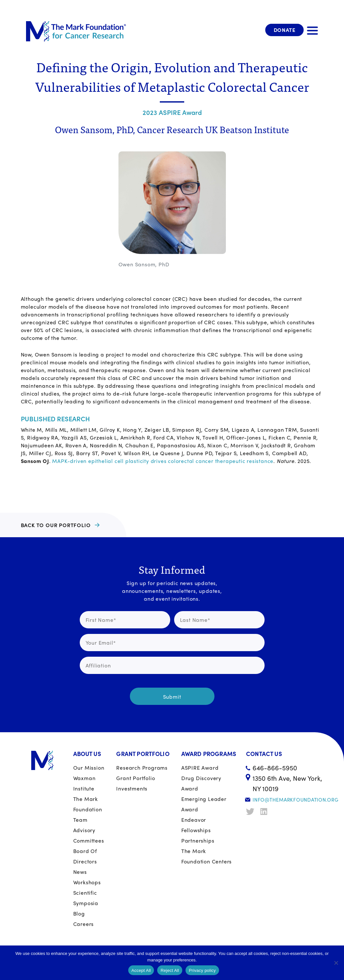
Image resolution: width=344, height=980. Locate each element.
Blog (79, 913)
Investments (132, 788)
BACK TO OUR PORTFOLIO (56, 525)
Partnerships (198, 840)
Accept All (141, 970)
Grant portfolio (136, 778)
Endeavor (194, 820)
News (80, 872)
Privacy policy (202, 970)
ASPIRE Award (200, 768)
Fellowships (196, 830)
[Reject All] (336, 963)
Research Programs (142, 768)
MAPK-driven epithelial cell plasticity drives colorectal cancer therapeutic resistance (163, 461)
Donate (285, 30)
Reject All (170, 970)
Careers (84, 924)
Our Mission (89, 768)
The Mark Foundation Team (88, 809)
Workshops (87, 882)
